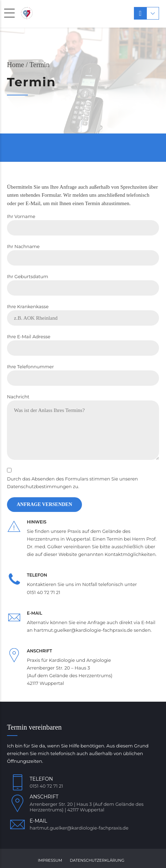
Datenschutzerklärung (97, 860)
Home (16, 65)
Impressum (50, 860)
